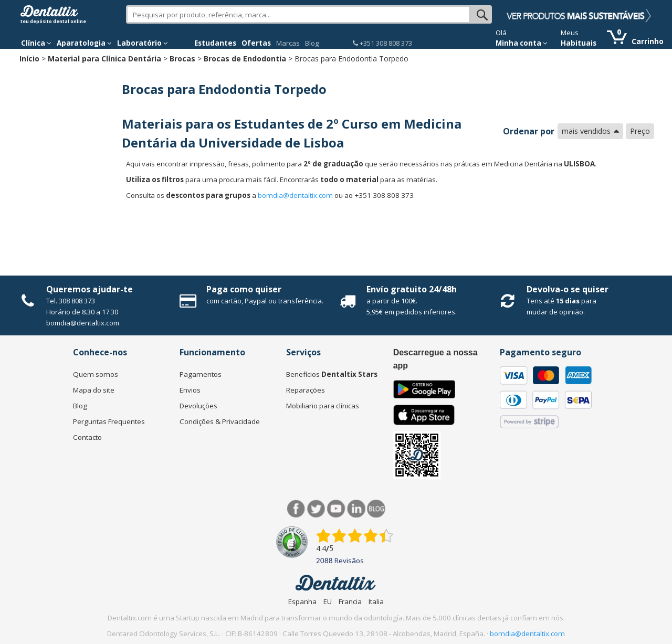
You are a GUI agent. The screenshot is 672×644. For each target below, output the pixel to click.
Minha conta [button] (522, 43)
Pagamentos (201, 374)
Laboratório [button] (143, 43)
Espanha (302, 601)
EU (328, 601)
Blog (312, 43)
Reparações (306, 390)
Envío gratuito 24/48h (412, 289)
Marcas (288, 43)
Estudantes (215, 43)
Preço (640, 131)
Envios (190, 390)
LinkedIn (356, 509)
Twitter (316, 509)
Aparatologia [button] (84, 43)
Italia (376, 601)
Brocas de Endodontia (245, 59)
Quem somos (96, 374)
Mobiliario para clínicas (323, 406)
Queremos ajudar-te (90, 289)
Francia (350, 601)
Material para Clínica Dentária (104, 59)
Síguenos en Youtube (336, 509)
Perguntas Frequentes (109, 421)
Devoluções (198, 406)
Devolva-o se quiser (568, 289)
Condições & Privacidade (220, 421)
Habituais (579, 43)
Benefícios (332, 374)
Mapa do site (94, 390)
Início (29, 59)
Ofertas (256, 43)
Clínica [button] (36, 43)
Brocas (182, 59)
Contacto (87, 437)
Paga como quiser (244, 289)
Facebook (296, 509)
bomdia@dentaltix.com (295, 195)
